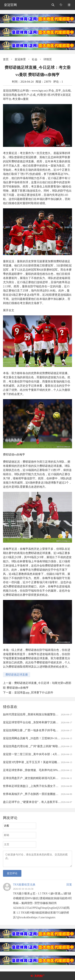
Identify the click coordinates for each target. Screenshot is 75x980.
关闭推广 (39, 976)
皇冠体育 (20, 59)
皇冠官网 (10, 5)
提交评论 (12, 876)
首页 (6, 59)
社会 (35, 59)
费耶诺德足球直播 (17, 675)
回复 (69, 887)
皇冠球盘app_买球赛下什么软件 (34, 693)
